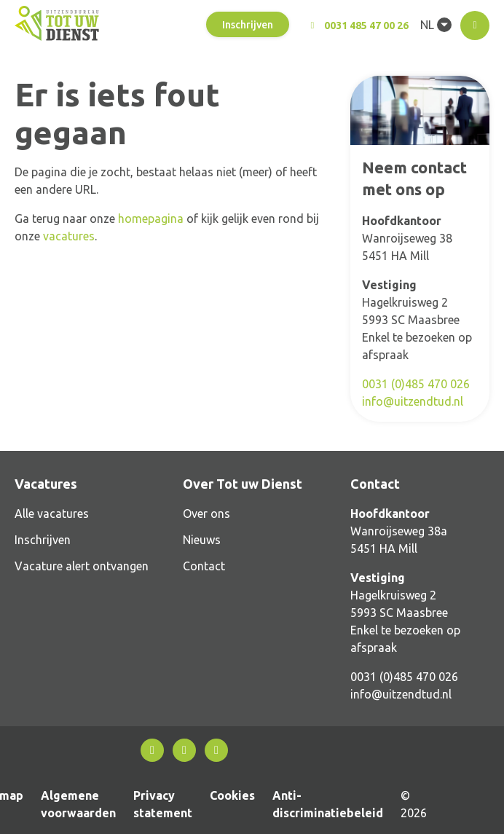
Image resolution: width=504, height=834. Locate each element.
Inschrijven (248, 25)
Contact (204, 566)
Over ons (206, 514)
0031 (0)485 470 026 (416, 384)
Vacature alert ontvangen (82, 566)
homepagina (151, 219)
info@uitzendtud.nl (413, 401)
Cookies (232, 795)
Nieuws (202, 540)
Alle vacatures (52, 514)
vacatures (69, 236)
